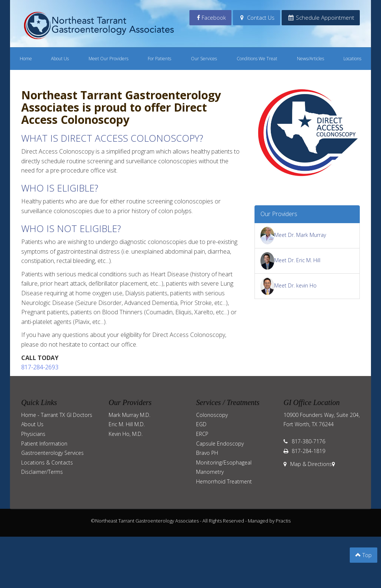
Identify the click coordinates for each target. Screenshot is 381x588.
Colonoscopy (212, 415)
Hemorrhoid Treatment (224, 481)
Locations (352, 59)
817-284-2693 (40, 367)
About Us (60, 59)
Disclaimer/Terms (42, 472)
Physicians (33, 434)
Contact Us (257, 17)
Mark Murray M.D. (129, 415)
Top (364, 555)
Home (26, 59)
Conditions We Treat (257, 59)
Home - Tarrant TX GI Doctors (57, 415)
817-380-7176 (308, 441)
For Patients (159, 59)
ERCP (202, 434)
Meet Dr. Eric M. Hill (291, 260)
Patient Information (44, 444)
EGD (201, 424)
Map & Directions (308, 464)
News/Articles (310, 59)
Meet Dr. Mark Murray (293, 235)
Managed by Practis (269, 521)
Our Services (204, 59)
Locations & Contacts (47, 462)
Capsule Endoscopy (220, 444)
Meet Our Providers (108, 59)
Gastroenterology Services (52, 453)
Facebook (211, 17)
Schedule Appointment (321, 17)
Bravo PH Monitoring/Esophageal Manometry (224, 462)
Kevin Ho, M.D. (126, 434)
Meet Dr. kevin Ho (289, 285)
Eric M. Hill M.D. (127, 424)
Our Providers (279, 214)
